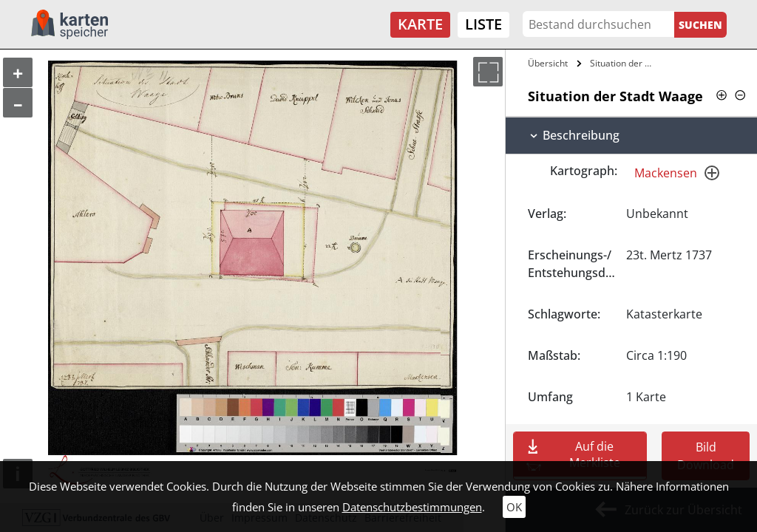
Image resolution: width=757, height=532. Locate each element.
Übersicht (548, 63)
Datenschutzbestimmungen (412, 507)
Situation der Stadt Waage (624, 63)
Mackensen (666, 173)
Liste (483, 24)
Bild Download (706, 456)
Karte (420, 24)
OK (514, 507)
